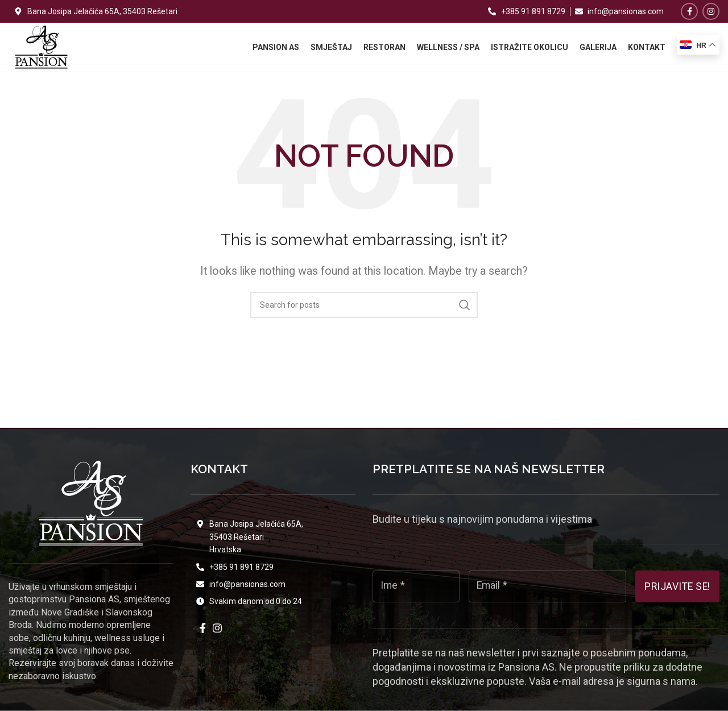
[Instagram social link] (711, 11)
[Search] (364, 315)
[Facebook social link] (689, 11)
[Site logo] (41, 51)
